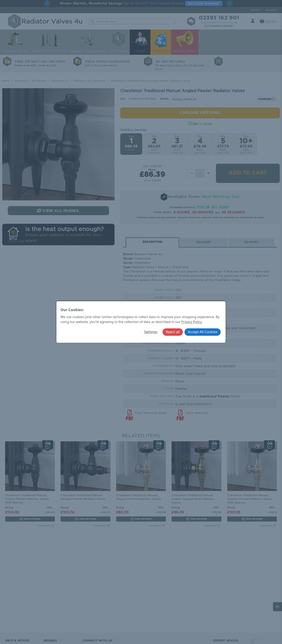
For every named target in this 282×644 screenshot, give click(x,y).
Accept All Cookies (203, 332)
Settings (151, 332)
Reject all (173, 332)
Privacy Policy (191, 322)
